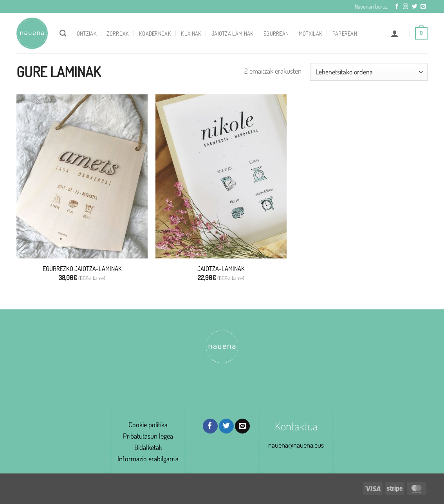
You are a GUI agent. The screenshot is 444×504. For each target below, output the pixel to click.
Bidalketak (148, 447)
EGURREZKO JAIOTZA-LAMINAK (82, 268)
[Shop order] (369, 72)
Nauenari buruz (371, 6)
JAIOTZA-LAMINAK (221, 268)
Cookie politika (148, 424)
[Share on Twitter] (226, 426)
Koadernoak (155, 33)
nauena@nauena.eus (296, 445)
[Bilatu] (63, 33)
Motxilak (310, 33)
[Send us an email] (423, 7)
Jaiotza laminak (232, 33)
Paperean (345, 33)
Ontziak (87, 33)
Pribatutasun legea (148, 436)
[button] (395, 33)
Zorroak (118, 33)
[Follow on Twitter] (415, 7)
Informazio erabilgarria (148, 458)
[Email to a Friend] (242, 426)
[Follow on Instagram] (406, 7)
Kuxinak (191, 33)
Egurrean (276, 33)
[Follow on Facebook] (397, 7)
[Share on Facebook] (210, 426)
